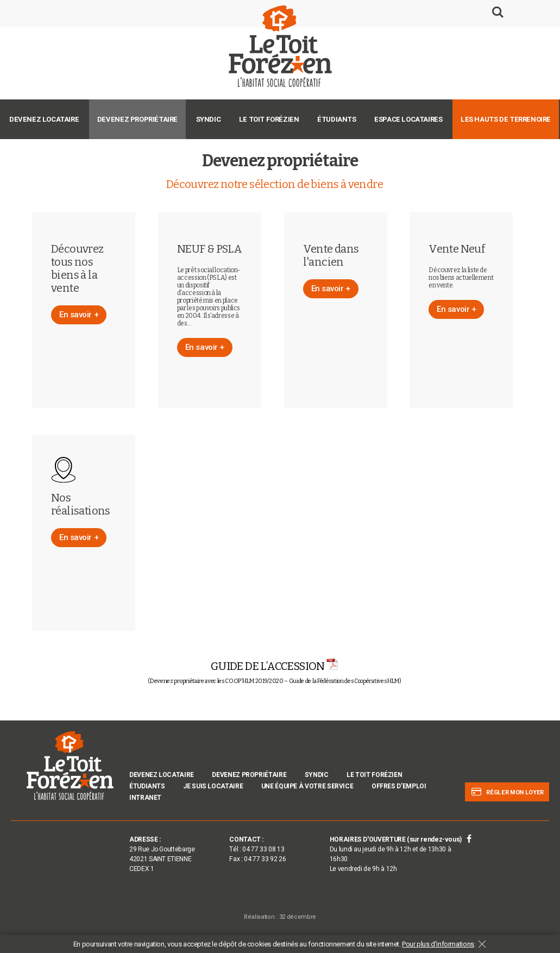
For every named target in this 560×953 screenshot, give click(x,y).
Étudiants (337, 119)
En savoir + (79, 315)
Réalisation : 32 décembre (280, 917)
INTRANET (145, 798)
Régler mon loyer (507, 792)
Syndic (209, 119)
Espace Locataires (408, 119)
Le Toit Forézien (269, 119)
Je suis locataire (213, 786)
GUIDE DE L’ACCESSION (275, 666)
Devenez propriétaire (137, 119)
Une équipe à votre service (307, 786)
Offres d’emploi (399, 786)
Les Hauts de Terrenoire (506, 119)
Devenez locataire (44, 119)
